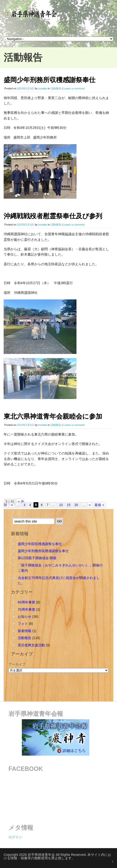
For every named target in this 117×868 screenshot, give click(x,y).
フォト (23, 624)
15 (69, 505)
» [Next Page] (90, 505)
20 (76, 505)
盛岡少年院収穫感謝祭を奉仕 (40, 544)
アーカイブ (17, 664)
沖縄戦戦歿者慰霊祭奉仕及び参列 (53, 216)
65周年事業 (26, 602)
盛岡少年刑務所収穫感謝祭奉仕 (50, 80)
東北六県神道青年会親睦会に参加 (53, 416)
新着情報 (25, 631)
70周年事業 (26, 610)
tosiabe (43, 88)
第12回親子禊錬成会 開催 (37, 558)
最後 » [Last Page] (99, 505)
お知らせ (25, 617)
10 (61, 505)
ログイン (15, 837)
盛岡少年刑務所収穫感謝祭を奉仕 (43, 551)
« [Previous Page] (12, 505)
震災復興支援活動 (31, 645)
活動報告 (56, 88)
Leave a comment (74, 88)
